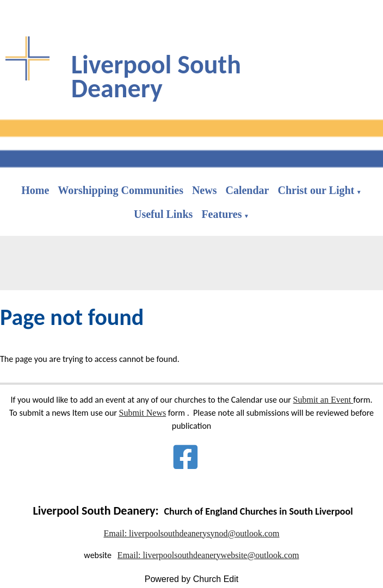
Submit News (143, 413)
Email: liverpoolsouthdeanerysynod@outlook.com (191, 533)
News (205, 190)
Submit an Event (323, 400)
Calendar (247, 190)
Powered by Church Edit (192, 579)
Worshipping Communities (121, 190)
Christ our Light (316, 190)
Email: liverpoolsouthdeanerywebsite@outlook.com (208, 555)
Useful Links (163, 214)
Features (221, 214)
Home (35, 190)
